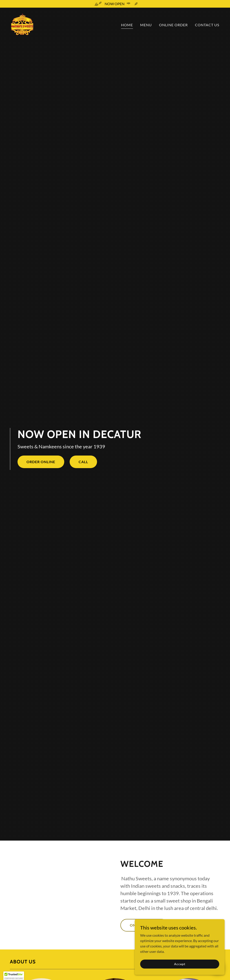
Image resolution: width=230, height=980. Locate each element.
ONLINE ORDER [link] (173, 25)
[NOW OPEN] (115, 4)
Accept (180, 964)
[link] (22, 24)
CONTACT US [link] (207, 25)
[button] (14, 976)
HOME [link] (127, 25)
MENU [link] (146, 25)
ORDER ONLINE (41, 462)
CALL (83, 462)
